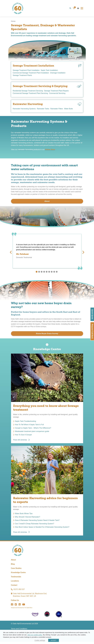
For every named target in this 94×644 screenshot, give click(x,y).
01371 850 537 (19, 592)
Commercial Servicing (58, 94)
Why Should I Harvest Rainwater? (28, 518)
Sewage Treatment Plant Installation (26, 71)
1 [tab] (37, 273)
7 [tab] (52, 273)
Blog (13, 566)
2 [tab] (39, 273)
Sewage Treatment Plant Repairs (57, 92)
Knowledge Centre (18, 575)
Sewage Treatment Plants (22, 76)
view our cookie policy (35, 635)
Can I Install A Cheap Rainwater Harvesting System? (35, 525)
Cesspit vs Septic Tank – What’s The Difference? (33, 429)
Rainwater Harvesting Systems (24, 110)
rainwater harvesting (25, 151)
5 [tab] (47, 273)
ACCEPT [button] (54, 640)
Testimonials (16, 579)
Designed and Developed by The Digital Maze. (22, 610)
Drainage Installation (58, 74)
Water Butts (70, 110)
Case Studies (16, 570)
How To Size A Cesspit (23, 436)
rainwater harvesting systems (25, 134)
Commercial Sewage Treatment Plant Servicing (30, 94)
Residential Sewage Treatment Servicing (28, 92)
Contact (14, 587)
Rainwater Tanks (43, 110)
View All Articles (20, 441)
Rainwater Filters (58, 110)
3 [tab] (42, 273)
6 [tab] (49, 273)
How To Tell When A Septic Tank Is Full (29, 426)
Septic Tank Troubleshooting (26, 422)
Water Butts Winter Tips (24, 515)
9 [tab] (57, 273)
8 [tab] (54, 273)
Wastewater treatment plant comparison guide (32, 432)
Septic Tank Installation (50, 71)
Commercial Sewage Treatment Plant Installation (31, 74)
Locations (15, 583)
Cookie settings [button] (40, 640)
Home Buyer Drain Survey (47, 335)
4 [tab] (44, 273)
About (47, 202)
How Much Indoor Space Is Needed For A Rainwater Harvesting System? (42, 528)
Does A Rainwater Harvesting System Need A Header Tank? (37, 521)
